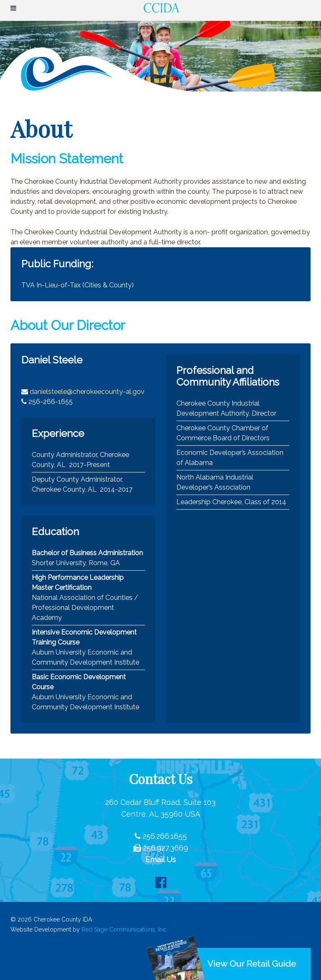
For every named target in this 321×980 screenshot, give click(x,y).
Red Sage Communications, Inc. (124, 929)
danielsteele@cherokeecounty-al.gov (87, 392)
